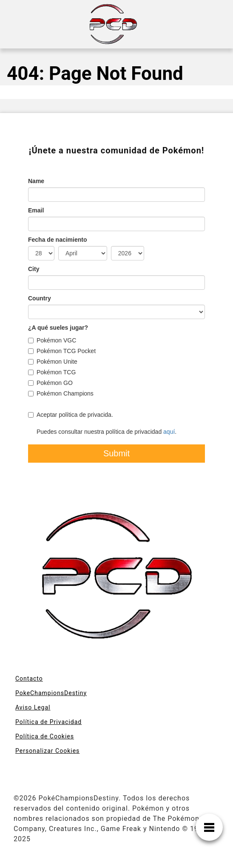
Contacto (29, 679)
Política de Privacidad (48, 722)
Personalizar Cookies (47, 751)
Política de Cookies (45, 736)
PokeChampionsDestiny (51, 693)
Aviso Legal (33, 707)
